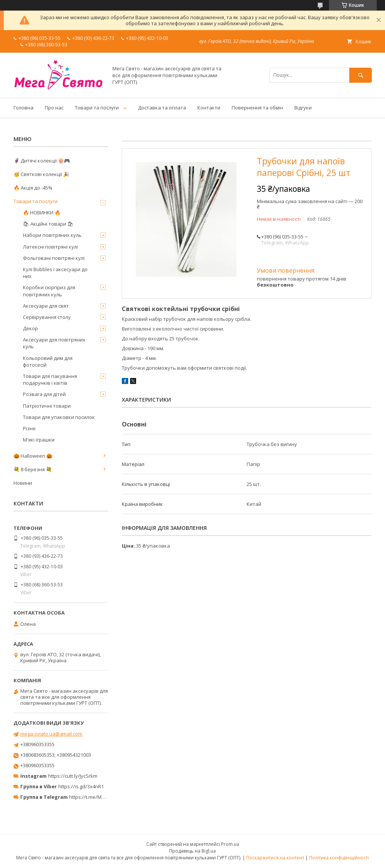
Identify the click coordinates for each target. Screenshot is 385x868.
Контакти (209, 108)
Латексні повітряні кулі (50, 247)
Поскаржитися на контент (275, 858)
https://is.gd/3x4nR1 (81, 786)
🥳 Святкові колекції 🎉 (41, 174)
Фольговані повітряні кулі (54, 258)
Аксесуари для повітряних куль (54, 343)
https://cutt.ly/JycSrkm (73, 776)
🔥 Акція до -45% (33, 188)
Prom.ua (230, 844)
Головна (23, 108)
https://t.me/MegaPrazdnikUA (103, 797)
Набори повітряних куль (52, 235)
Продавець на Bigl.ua (192, 851)
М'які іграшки (39, 440)
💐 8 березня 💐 (33, 469)
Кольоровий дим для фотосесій (48, 361)
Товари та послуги (97, 108)
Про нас (54, 108)
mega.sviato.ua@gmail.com (51, 734)
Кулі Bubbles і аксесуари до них (55, 273)
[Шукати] (361, 75)
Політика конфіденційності (339, 858)
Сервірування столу (47, 317)
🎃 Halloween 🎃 (33, 456)
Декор (30, 328)
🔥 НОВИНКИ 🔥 (42, 212)
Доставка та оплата (162, 108)
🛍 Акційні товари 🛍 (48, 224)
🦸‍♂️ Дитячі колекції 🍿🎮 (42, 161)
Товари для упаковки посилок (59, 417)
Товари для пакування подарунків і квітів (50, 379)
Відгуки (303, 108)
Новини (23, 483)
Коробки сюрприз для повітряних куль (49, 291)
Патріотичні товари (47, 406)
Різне (29, 428)
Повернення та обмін (257, 108)
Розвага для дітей (44, 394)
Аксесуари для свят (46, 306)
